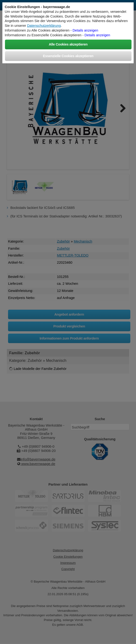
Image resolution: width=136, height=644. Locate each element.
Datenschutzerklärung (44, 26)
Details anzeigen (85, 30)
